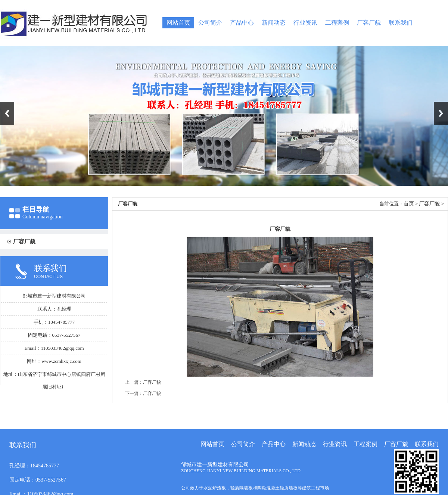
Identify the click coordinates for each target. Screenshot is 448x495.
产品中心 (242, 23)
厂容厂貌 (369, 23)
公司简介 (210, 23)
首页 (409, 204)
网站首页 (178, 23)
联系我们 (401, 23)
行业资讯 (305, 23)
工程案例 (337, 23)
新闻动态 (274, 23)
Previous (7, 113)
